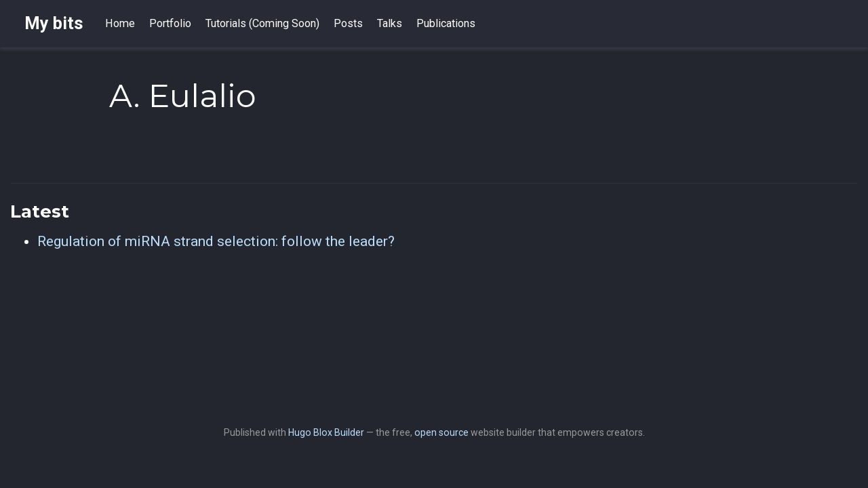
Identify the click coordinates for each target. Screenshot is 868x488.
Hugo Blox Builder (326, 432)
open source (441, 432)
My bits (54, 23)
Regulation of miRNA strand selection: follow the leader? (216, 241)
